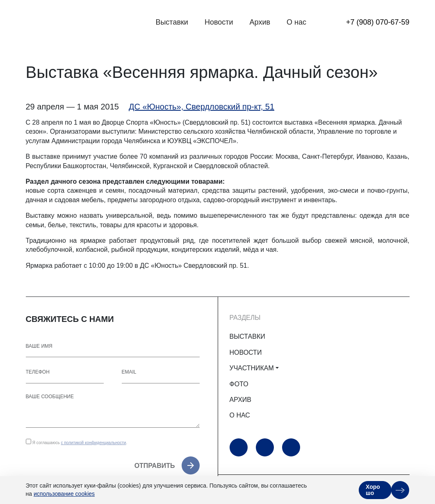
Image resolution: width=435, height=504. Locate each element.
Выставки (172, 22)
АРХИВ (240, 400)
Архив (260, 22)
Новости (219, 22)
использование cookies (64, 494)
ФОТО (239, 384)
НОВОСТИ (246, 352)
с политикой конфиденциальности (93, 443)
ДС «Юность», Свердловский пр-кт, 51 (202, 107)
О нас (296, 22)
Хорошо (373, 490)
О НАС (240, 415)
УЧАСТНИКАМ (252, 368)
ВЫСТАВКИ (247, 336)
